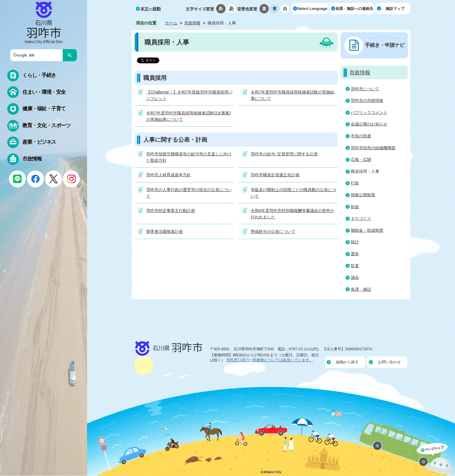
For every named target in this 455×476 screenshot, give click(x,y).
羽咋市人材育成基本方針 (169, 175)
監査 (355, 266)
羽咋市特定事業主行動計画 (171, 211)
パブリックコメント (369, 112)
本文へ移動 (151, 9)
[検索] (38, 55)
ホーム (171, 23)
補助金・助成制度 (367, 230)
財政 (355, 207)
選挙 (355, 254)
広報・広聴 (361, 159)
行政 (355, 183)
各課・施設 (361, 289)
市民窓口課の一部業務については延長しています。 (270, 360)
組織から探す (347, 362)
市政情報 (192, 23)
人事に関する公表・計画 (175, 140)
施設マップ (395, 9)
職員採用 (155, 78)
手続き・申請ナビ (385, 45)
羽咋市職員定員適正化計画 (275, 175)
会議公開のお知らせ (369, 124)
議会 (355, 277)
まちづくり (361, 218)
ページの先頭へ (436, 459)
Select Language (312, 9)
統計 (355, 242)
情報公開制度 (363, 195)
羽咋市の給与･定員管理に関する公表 (284, 154)
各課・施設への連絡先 (354, 9)
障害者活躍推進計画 (165, 231)
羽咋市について (365, 89)
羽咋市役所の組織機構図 (373, 148)
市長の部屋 (361, 136)
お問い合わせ (389, 362)
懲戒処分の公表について (273, 231)
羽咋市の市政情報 (367, 100)
